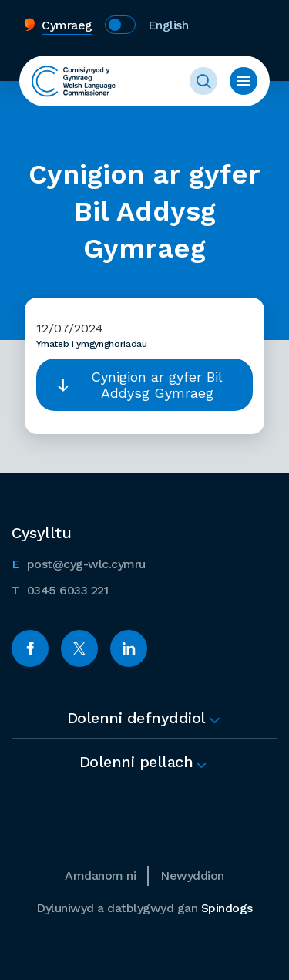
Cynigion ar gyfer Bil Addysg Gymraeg (157, 385)
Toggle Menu (244, 81)
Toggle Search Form (203, 81)
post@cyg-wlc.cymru (79, 563)
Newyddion (192, 876)
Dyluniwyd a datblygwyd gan (144, 908)
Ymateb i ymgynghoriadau (91, 344)
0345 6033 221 (60, 589)
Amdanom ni (100, 876)
